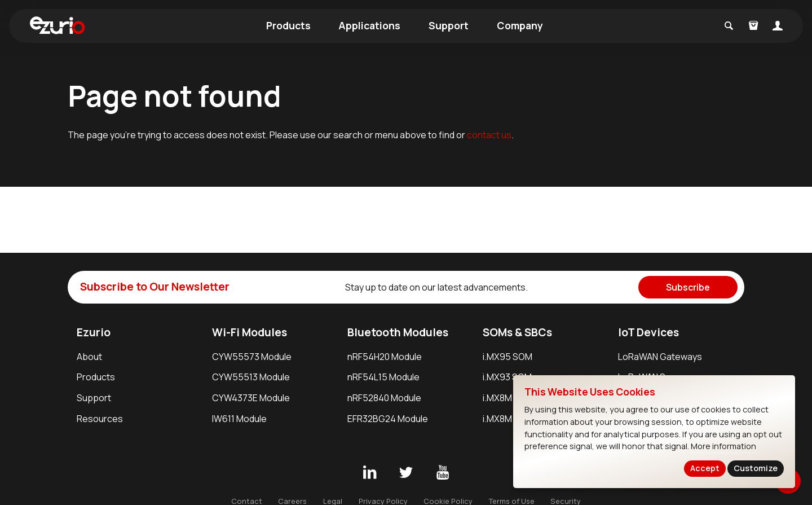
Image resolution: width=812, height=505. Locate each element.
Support (449, 25)
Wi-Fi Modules (250, 332)
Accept (705, 468)
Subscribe (688, 287)
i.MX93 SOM (507, 377)
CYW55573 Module (252, 357)
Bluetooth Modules (398, 332)
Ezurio (94, 332)
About (89, 357)
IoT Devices (648, 332)
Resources (100, 419)
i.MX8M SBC (507, 419)
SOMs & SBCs (517, 332)
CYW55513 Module (251, 377)
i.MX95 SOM (507, 357)
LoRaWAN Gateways (660, 357)
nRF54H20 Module (385, 357)
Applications (369, 25)
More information (723, 446)
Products (288, 25)
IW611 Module (239, 419)
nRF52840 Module (384, 398)
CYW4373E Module (251, 398)
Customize (756, 468)
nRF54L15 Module (383, 377)
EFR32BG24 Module (388, 419)
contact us (489, 135)
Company (520, 25)
